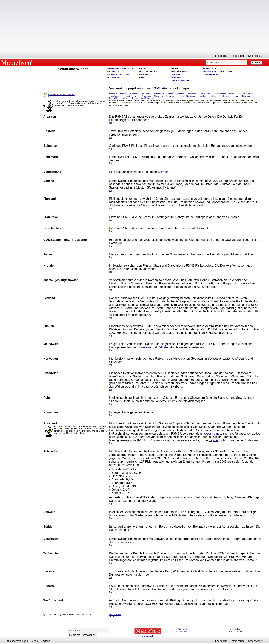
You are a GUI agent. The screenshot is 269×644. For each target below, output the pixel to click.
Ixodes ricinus (212, 434)
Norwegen (159, 96)
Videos (46, 641)
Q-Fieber (164, 347)
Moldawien (147, 96)
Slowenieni (247, 96)
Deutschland (158, 94)
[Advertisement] (135, 26)
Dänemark (145, 94)
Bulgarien (133, 94)
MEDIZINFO (17, 63)
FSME (142, 77)
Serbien (236, 96)
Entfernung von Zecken (118, 74)
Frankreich (191, 94)
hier (165, 172)
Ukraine (125, 98)
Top (111, 607)
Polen (181, 96)
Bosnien (123, 94)
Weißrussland (147, 98)
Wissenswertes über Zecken (121, 68)
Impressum (237, 56)
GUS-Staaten (220, 94)
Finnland (180, 94)
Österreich (171, 96)
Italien (231, 94)
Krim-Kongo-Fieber (180, 80)
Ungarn (135, 98)
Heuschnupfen (114, 77)
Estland (170, 94)
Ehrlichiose (176, 77)
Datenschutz (255, 56)
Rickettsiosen (209, 68)
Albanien (113, 94)
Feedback (221, 56)
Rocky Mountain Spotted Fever (217, 71)
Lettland (126, 96)
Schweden (214, 96)
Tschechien (114, 98)
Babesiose (176, 74)
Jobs (35, 641)
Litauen (136, 96)
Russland (203, 96)
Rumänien (191, 96)
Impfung (214, 440)
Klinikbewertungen (17, 641)
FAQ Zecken (113, 71)
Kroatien (241, 94)
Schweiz (226, 96)
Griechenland (205, 94)
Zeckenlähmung (210, 74)
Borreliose (144, 74)
